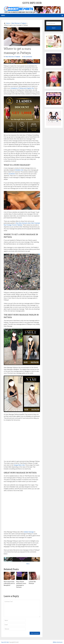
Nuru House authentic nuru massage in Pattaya (21, 584)
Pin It (28, 564)
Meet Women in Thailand (19, 23)
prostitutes (12, 174)
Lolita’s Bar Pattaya (32, 582)
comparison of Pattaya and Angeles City (22, 88)
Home (8, 23)
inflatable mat (19, 170)
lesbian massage (29, 532)
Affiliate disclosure (58, 642)
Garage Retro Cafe (19, 465)
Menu (3, 15)
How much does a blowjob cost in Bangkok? (9, 583)
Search (54, 28)
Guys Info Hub (32, 3)
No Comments (28, 57)
